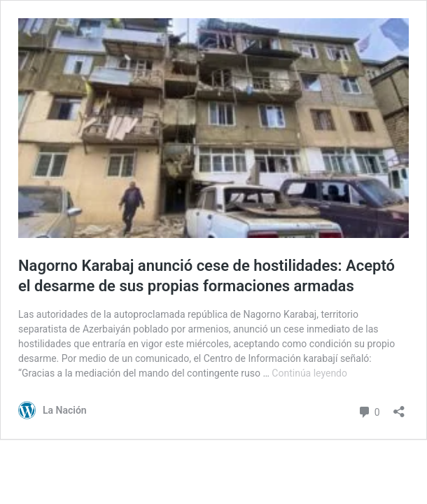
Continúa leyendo (309, 373)
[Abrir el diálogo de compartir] (399, 407)
